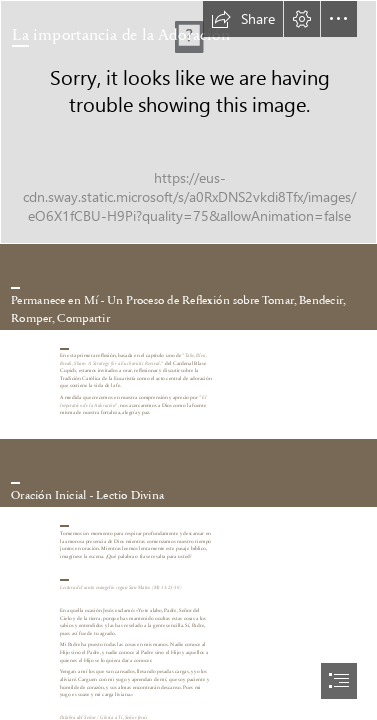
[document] (188, 360)
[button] (243, 19)
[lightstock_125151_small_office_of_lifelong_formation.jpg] (188, 122)
